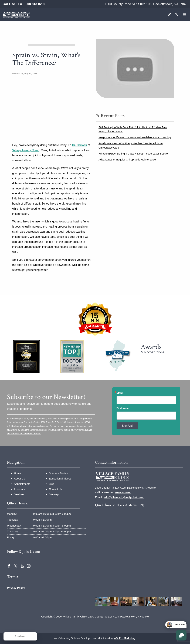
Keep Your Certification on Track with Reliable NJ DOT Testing (135, 137)
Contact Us (55, 489)
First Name (123, 408)
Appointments (22, 484)
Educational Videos (60, 479)
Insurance (20, 489)
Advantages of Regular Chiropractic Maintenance (127, 160)
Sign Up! (127, 426)
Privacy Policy (16, 588)
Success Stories (58, 473)
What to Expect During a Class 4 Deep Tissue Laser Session (134, 154)
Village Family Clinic (26, 150)
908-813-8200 (35, 4)
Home (18, 473)
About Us (19, 479)
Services (19, 494)
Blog (52, 484)
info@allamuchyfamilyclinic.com (124, 497)
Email (120, 393)
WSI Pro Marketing (125, 638)
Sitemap (54, 494)
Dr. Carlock (80, 145)
